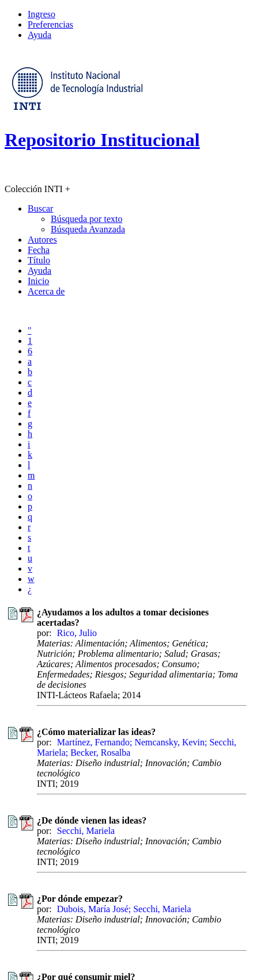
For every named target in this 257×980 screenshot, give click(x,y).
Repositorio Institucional (102, 140)
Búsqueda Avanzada (88, 229)
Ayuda (39, 35)
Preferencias (50, 24)
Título (39, 260)
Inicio (38, 281)
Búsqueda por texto (86, 219)
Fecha (39, 250)
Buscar (40, 208)
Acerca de (46, 291)
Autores (42, 240)
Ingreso (41, 14)
